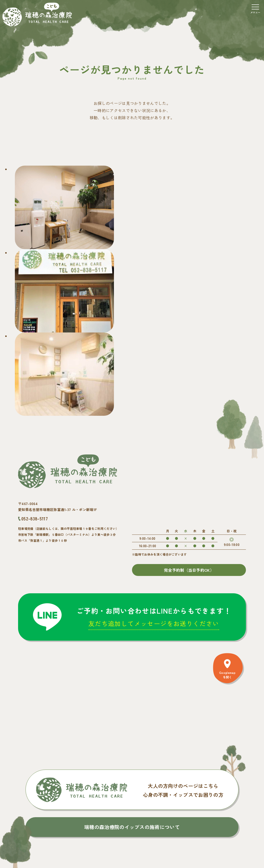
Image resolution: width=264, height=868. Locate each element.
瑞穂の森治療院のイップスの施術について (132, 827)
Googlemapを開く (227, 675)
